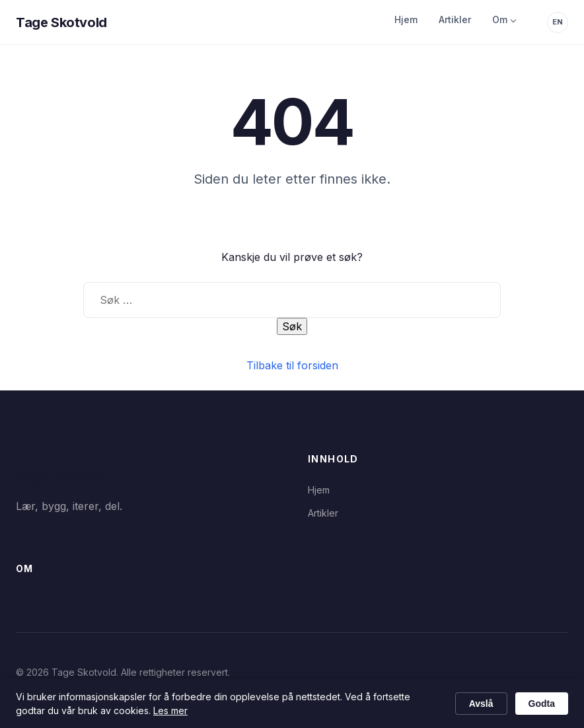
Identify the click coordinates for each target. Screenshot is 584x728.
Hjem (406, 19)
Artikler (455, 19)
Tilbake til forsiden (292, 365)
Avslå (481, 704)
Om (500, 19)
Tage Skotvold (61, 22)
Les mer (170, 710)
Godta (542, 704)
